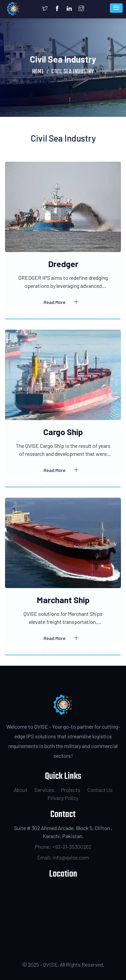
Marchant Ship (63, 600)
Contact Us (100, 790)
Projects (71, 790)
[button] (116, 8)
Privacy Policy (63, 798)
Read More (63, 302)
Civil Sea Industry (73, 72)
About (20, 790)
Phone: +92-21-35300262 (63, 847)
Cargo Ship (63, 432)
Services (44, 790)
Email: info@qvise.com (63, 857)
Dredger (63, 264)
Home (38, 72)
